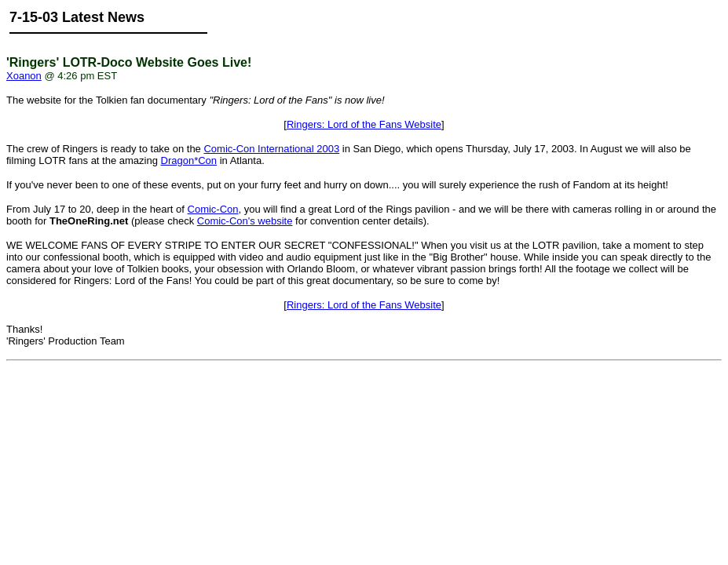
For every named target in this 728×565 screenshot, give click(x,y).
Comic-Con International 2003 (271, 149)
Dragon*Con (189, 160)
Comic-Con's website (245, 221)
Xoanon (24, 76)
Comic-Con (213, 209)
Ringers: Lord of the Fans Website (364, 124)
